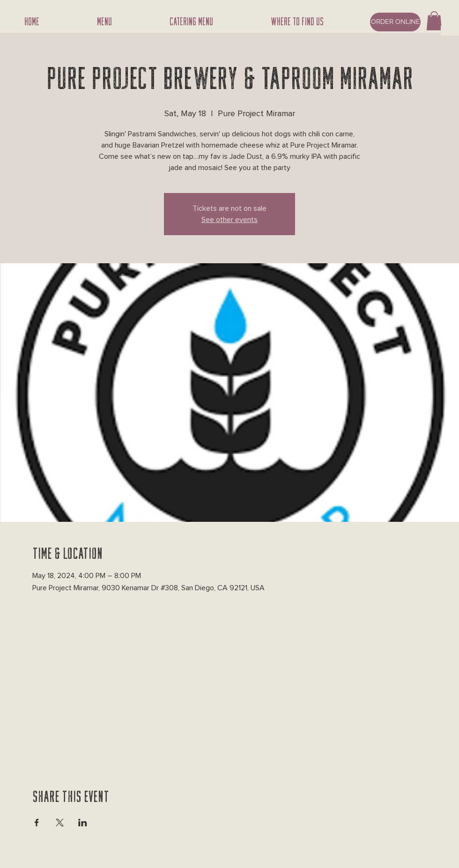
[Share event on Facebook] (37, 823)
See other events (229, 220)
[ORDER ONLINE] (395, 22)
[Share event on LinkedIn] (83, 823)
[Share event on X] (60, 823)
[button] (434, 21)
